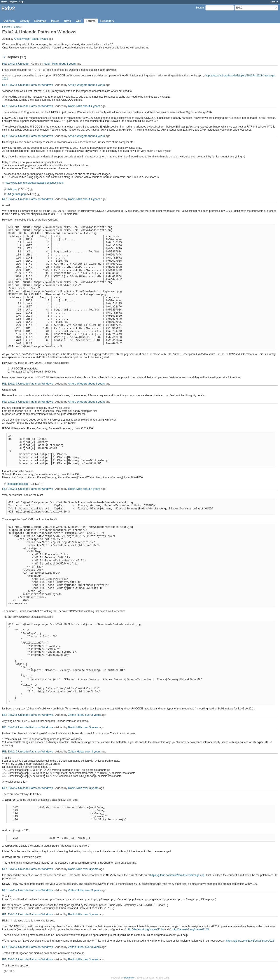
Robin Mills (51, 64)
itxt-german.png (17, 194)
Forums (91, 21)
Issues (55, 21)
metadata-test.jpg (18, 484)
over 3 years (93, 715)
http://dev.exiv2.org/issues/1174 (145, 929)
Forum (16, 27)
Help (21, 2)
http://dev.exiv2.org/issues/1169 (190, 929)
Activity (25, 21)
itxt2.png (12, 189)
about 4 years (40, 39)
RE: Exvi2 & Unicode (15, 64)
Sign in (274, 2)
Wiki (78, 21)
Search (200, 8)
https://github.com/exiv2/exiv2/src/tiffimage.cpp (177, 875)
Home (4, 2)
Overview (9, 21)
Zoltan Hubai (76, 715)
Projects (13, 2)
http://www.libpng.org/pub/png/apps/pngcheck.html (34, 183)
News (67, 21)
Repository (107, 21)
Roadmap (40, 21)
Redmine (129, 978)
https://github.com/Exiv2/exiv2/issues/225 (250, 941)
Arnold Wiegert (22, 39)
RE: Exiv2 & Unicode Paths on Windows (28, 85)
